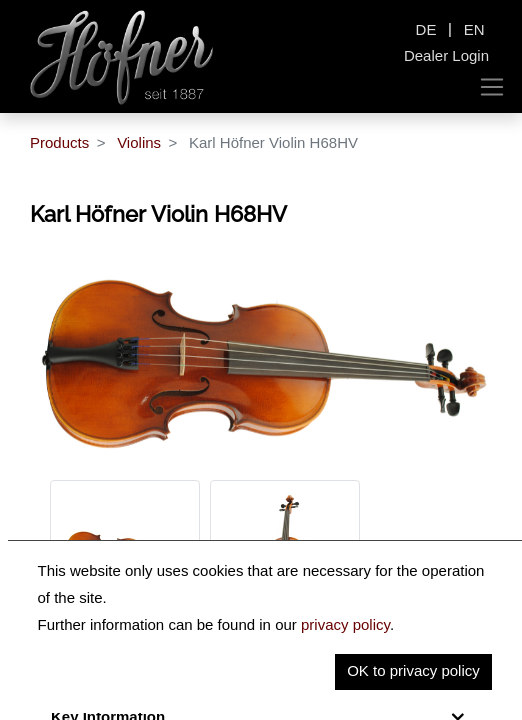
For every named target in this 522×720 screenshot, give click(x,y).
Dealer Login (446, 55)
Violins (139, 142)
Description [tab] (92, 675)
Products (59, 142)
